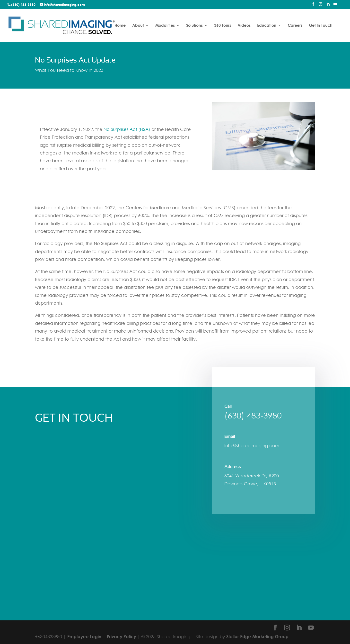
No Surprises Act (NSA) (127, 129)
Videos (244, 26)
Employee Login (84, 636)
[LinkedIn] (328, 6)
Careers (295, 26)
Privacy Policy (121, 636)
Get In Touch (321, 26)
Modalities (165, 26)
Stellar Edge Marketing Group (257, 636)
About (138, 26)
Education (267, 26)
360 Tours (223, 26)
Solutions (194, 26)
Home (120, 26)
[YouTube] (335, 6)
